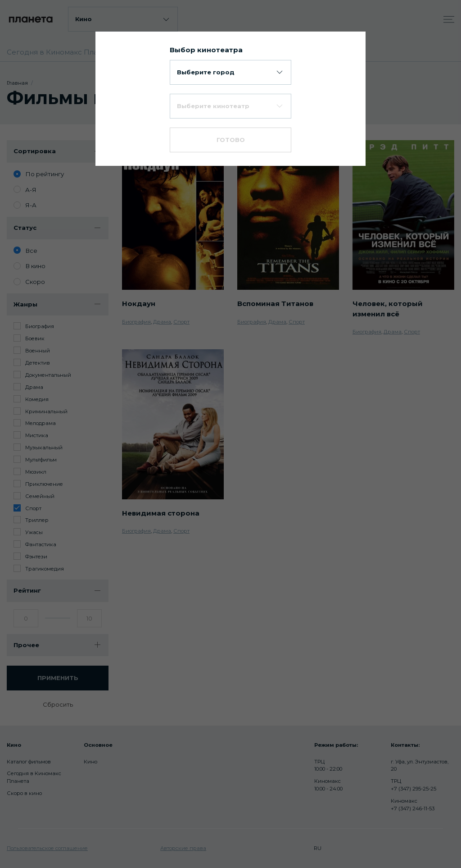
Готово (231, 140)
